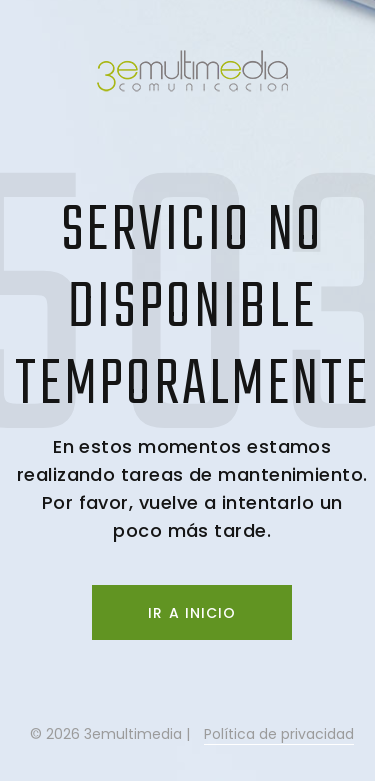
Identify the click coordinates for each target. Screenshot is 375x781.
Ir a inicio (192, 613)
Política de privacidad (279, 734)
